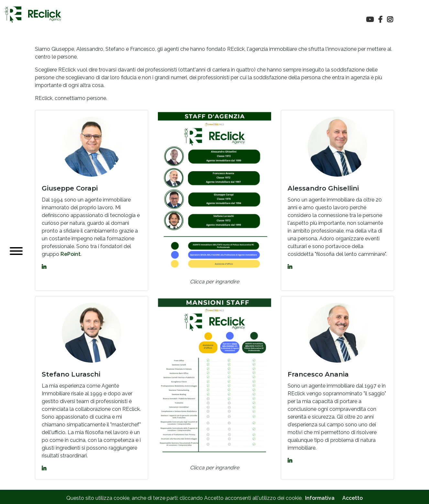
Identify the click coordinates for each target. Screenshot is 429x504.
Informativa (320, 498)
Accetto (352, 498)
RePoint (71, 254)
